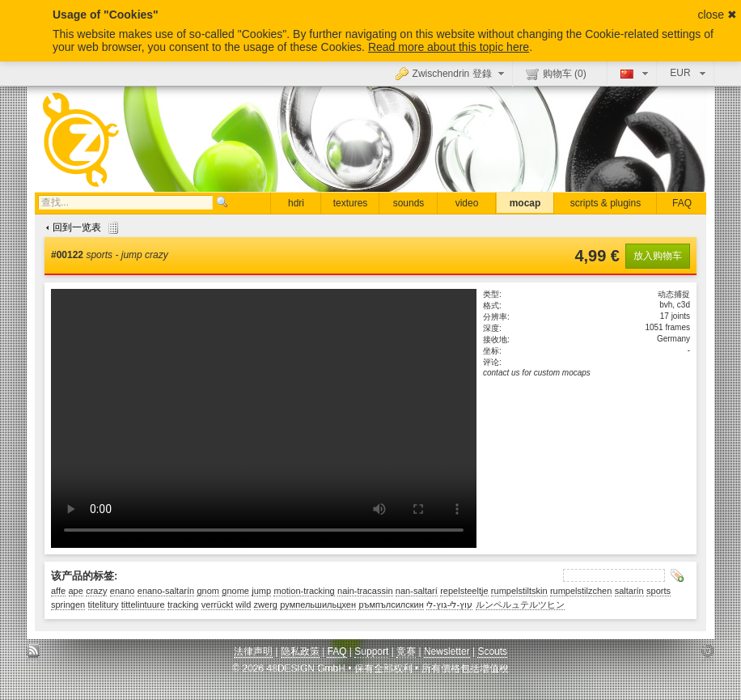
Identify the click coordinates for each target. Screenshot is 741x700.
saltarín (629, 591)
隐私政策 (300, 651)
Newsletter (447, 651)
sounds (409, 203)
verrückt (217, 605)
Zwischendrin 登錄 (452, 73)
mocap (525, 203)
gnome (235, 591)
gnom (208, 591)
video (467, 203)
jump (261, 591)
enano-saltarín (166, 591)
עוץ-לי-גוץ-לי (449, 605)
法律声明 (253, 651)
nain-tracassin (365, 591)
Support (371, 651)
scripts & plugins (606, 203)
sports (658, 591)
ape (76, 591)
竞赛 (406, 651)
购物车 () (556, 74)
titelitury (104, 605)
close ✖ (717, 15)
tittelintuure (143, 605)
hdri (296, 203)
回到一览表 (80, 227)
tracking (183, 605)
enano (123, 591)
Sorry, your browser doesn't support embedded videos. (264, 418)
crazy (96, 591)
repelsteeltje (464, 591)
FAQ (682, 203)
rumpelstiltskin (519, 591)
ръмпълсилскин (391, 605)
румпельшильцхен (318, 605)
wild (243, 605)
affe (58, 591)
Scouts (492, 651)
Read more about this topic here (449, 47)
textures (351, 203)
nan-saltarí (417, 591)
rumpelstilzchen (581, 591)
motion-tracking (304, 591)
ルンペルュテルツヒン (520, 605)
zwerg (266, 605)
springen (68, 605)
